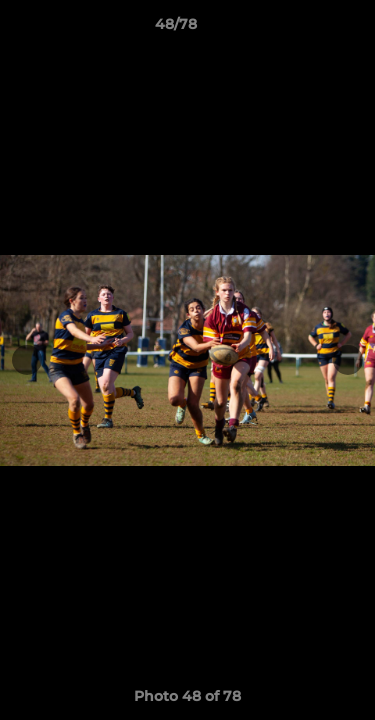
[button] (303, 29)
